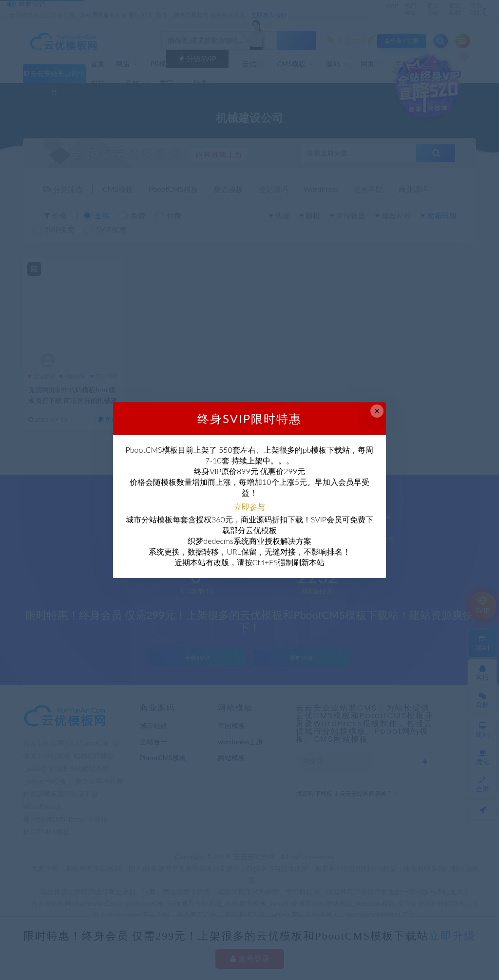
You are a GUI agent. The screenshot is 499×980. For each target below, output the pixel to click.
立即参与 (249, 507)
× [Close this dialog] (377, 411)
